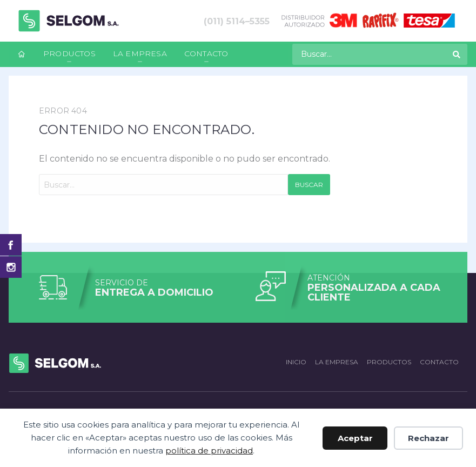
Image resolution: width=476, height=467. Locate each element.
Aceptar (355, 438)
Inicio (296, 362)
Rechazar (428, 438)
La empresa (140, 54)
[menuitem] (22, 54)
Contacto (206, 54)
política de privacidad (209, 451)
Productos (69, 54)
